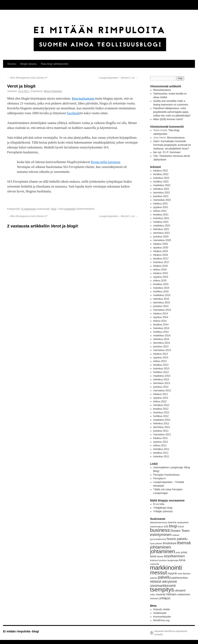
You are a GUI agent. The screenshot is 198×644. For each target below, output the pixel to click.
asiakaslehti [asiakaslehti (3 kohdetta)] (183, 522)
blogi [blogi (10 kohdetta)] (173, 526)
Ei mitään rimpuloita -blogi (21, 631)
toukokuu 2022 (161, 178)
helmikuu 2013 (161, 380)
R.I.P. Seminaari (172, 152)
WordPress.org (161, 620)
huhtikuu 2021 (161, 222)
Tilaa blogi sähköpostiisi (54, 64)
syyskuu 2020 (161, 248)
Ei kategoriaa (28, 209)
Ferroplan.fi (160, 478)
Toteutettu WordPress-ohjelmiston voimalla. (171, 633)
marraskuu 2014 (162, 310)
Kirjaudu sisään (162, 609)
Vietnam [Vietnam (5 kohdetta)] (171, 594)
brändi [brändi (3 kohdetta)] (181, 527)
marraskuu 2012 (162, 391)
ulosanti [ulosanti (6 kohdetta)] (180, 590)
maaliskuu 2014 (162, 336)
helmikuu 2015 (161, 299)
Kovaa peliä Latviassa (106, 162)
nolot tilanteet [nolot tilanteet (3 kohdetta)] (184, 574)
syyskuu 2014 (161, 317)
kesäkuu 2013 (161, 365)
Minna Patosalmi (53, 91)
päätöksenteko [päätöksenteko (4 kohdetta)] (180, 578)
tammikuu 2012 (162, 427)
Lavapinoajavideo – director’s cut (118, 78)
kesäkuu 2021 (161, 215)
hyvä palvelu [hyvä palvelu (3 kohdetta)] (156, 543)
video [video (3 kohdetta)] (153, 595)
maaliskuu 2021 (162, 226)
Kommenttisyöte (162, 617)
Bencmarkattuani (83, 98)
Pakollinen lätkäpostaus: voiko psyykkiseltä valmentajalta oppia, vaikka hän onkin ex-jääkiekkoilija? (172, 112)
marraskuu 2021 (162, 200)
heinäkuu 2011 (161, 449)
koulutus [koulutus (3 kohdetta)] (163, 560)
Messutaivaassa (162, 90)
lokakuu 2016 (161, 266)
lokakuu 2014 (161, 314)
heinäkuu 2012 (161, 405)
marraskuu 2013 (162, 350)
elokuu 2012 (160, 402)
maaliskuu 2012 (162, 420)
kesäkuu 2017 (161, 259)
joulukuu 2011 (161, 431)
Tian (156, 156)
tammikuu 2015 (162, 303)
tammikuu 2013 (162, 383)
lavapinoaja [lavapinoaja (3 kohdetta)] (173, 560)
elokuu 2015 (160, 281)
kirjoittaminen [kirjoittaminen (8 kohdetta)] (175, 556)
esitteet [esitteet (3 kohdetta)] (176, 535)
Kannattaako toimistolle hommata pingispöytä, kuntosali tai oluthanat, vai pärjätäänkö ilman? (172, 145)
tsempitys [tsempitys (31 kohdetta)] (162, 590)
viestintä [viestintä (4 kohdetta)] (161, 595)
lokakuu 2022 (161, 171)
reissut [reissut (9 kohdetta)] (156, 581)
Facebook (73, 113)
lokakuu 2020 (161, 244)
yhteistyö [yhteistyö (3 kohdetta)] (154, 598)
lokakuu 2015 (161, 273)
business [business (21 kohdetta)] (160, 530)
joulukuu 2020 (161, 237)
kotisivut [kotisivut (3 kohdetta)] (154, 560)
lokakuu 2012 (161, 394)
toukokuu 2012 (161, 413)
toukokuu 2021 (161, 218)
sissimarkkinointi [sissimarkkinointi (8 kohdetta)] (163, 586)
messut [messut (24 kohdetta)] (159, 573)
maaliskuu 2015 (162, 295)
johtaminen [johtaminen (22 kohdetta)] (162, 551)
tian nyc (157, 152)
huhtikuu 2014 (161, 332)
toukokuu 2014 (161, 328)
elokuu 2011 (160, 445)
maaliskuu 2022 (162, 185)
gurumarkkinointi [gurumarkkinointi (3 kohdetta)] (158, 539)
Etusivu (12, 64)
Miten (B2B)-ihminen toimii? (168, 119)
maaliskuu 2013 (162, 376)
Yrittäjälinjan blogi (163, 508)
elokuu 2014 (160, 321)
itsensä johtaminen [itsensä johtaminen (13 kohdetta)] (170, 545)
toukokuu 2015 (161, 288)
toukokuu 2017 (161, 262)
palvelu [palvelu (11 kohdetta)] (164, 577)
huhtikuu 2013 (161, 372)
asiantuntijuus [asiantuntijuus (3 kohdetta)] (157, 527)
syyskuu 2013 (161, 358)
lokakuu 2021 (161, 204)
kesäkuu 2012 (161, 409)
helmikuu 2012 (161, 423)
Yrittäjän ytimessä (163, 511)
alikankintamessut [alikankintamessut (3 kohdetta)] (159, 522)
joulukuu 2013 (161, 347)
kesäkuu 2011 (161, 453)
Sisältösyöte (160, 613)
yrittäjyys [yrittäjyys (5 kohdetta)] (165, 598)
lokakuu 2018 (161, 255)
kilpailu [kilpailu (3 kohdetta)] (160, 556)
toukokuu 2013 (161, 369)
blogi (54, 209)
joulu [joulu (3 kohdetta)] (178, 552)
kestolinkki (70, 209)
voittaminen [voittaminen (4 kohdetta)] (184, 595)
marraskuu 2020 (162, 240)
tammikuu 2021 (162, 233)
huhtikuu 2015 (161, 292)
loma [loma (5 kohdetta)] (182, 560)
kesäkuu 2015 (161, 284)
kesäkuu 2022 (161, 174)
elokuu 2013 (160, 361)
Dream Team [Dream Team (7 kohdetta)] (180, 531)
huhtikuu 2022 (161, 182)
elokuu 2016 (160, 270)
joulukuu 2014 (161, 306)
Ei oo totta (159, 504)
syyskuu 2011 (161, 442)
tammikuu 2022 (162, 193)
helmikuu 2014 (161, 339)
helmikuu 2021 (161, 229)
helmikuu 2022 (161, 189)
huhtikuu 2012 (161, 416)
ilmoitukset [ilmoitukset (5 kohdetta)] (170, 543)
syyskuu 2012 (161, 398)
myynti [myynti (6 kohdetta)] (172, 573)
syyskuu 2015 (161, 277)
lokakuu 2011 (161, 438)
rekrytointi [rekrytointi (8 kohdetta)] (169, 581)
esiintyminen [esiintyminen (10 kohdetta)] (161, 535)
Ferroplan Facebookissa (166, 475)
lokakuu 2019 (161, 251)
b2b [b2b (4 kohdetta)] (166, 527)
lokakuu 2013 (161, 354)
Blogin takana (28, 64)
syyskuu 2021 (161, 207)
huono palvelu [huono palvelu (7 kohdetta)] (177, 539)
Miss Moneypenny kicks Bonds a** (27, 78)
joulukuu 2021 (161, 196)
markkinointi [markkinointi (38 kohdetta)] (166, 568)
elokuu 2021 (160, 211)
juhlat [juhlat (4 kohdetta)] (184, 552)
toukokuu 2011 (161, 456)
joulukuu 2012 (161, 387)
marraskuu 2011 (162, 434)
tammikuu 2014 (162, 343)
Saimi (156, 141)
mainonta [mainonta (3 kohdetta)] (155, 564)
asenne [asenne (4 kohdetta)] (172, 522)
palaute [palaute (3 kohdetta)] (154, 578)
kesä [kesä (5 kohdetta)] (153, 556)
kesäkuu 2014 (161, 325)
